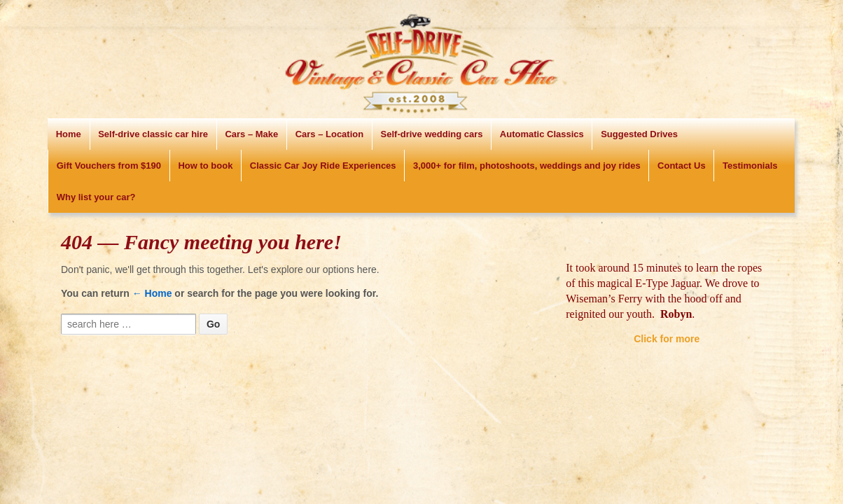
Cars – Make (251, 134)
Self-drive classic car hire (153, 134)
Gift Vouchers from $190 (109, 166)
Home (69, 134)
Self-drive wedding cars (432, 134)
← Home (152, 293)
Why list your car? (96, 197)
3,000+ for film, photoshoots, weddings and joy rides (527, 166)
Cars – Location (330, 134)
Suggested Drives (639, 134)
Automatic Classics (542, 134)
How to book (205, 166)
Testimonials (750, 166)
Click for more (667, 339)
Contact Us (682, 166)
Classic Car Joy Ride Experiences (323, 166)
